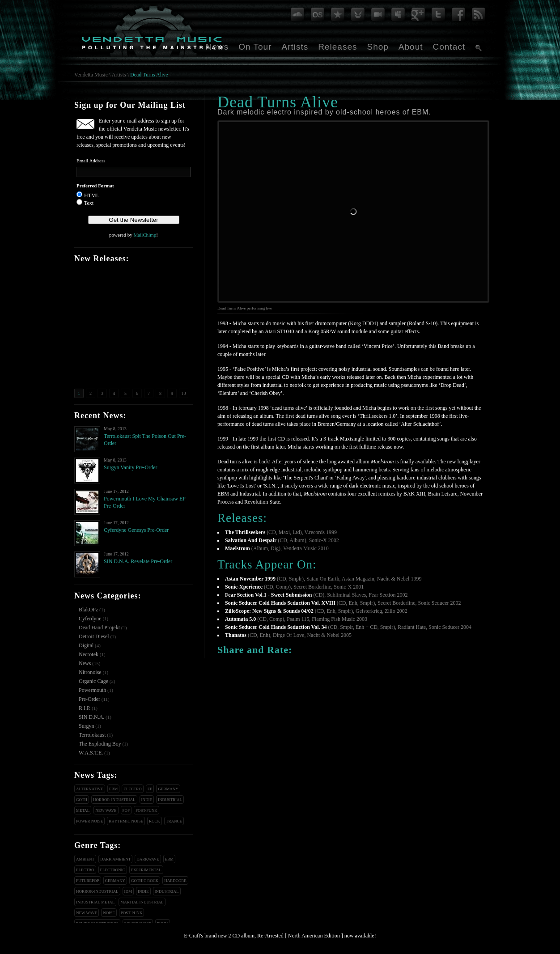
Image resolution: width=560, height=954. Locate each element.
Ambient (85, 859)
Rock (155, 821)
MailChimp (145, 235)
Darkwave (148, 859)
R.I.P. (85, 708)
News (217, 47)
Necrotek (89, 654)
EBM (114, 789)
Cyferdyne (90, 619)
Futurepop (88, 881)
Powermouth (92, 690)
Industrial (170, 800)
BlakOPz (88, 610)
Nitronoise (90, 672)
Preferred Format (95, 186)
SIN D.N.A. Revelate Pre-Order (138, 561)
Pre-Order (89, 699)
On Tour (255, 47)
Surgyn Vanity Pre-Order (131, 467)
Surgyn (86, 726)
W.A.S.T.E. (91, 753)
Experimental (146, 870)
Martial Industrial (142, 902)
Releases (337, 47)
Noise (109, 913)
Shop (378, 47)
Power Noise (89, 821)
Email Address (91, 161)
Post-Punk (146, 810)
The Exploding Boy (100, 744)
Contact (449, 47)
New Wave (106, 810)
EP (150, 789)
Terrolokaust (92, 735)
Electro (133, 789)
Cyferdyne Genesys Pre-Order (136, 530)
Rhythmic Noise (126, 821)
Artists (295, 47)
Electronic (113, 870)
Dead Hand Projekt (99, 628)
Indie (147, 800)
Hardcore (175, 881)
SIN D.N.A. (91, 717)
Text (89, 203)
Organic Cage (93, 681)
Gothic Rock (145, 881)
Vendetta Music (91, 75)
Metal (83, 810)
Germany (168, 789)
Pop (126, 810)
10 (184, 393)
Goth (82, 800)
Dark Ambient (115, 859)
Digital (86, 645)
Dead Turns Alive (149, 75)
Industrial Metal (95, 902)
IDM (128, 891)
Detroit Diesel (94, 636)
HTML (92, 195)
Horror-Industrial (114, 800)
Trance (174, 821)
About (411, 47)
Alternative (90, 789)
